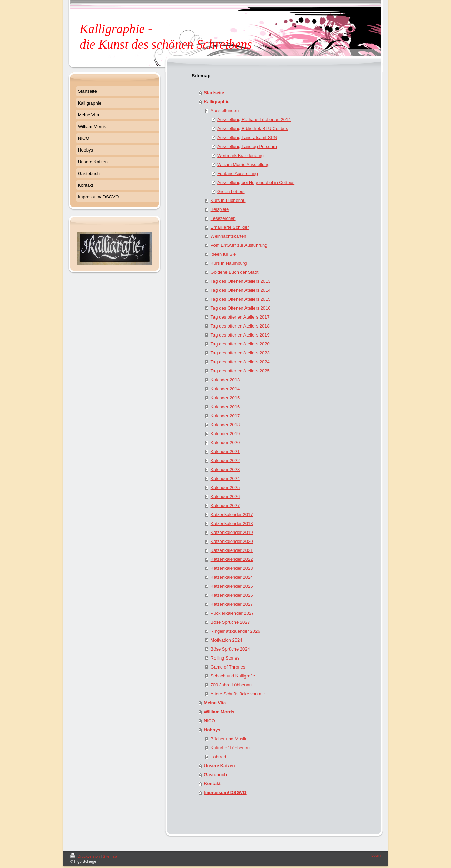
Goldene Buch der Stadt (235, 272)
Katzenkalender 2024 (232, 577)
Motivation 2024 (227, 640)
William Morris (219, 712)
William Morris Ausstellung (243, 164)
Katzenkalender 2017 (232, 514)
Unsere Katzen (219, 766)
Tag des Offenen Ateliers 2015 (241, 299)
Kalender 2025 (225, 487)
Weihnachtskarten (229, 236)
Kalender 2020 (225, 443)
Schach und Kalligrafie (233, 676)
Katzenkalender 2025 (232, 586)
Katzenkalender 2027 (232, 604)
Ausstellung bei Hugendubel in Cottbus (256, 182)
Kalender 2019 (225, 434)
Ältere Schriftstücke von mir (238, 694)
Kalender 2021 (225, 452)
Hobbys (212, 730)
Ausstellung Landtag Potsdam (247, 147)
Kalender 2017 (225, 416)
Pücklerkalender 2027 (232, 613)
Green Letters (231, 191)
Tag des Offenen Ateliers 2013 (241, 281)
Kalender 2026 (225, 496)
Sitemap (110, 856)
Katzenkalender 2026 (232, 595)
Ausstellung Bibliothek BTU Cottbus (253, 129)
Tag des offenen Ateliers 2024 (240, 362)
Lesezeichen (223, 218)
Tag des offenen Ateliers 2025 (240, 371)
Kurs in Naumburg (229, 263)
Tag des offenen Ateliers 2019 (240, 335)
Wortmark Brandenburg (240, 155)
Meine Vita (215, 703)
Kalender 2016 (225, 407)
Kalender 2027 (225, 505)
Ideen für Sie (223, 254)
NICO (209, 721)
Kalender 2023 (225, 470)
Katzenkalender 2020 (232, 541)
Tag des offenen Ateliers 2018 (240, 326)
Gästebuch (215, 775)
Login (376, 855)
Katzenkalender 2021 (232, 550)
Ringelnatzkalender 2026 (235, 631)
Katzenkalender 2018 (232, 523)
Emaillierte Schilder (230, 227)
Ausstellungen (225, 111)
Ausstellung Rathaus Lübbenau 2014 (254, 120)
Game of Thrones (228, 667)
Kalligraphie (217, 102)
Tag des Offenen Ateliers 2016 (241, 308)
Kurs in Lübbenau (228, 200)
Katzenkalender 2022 (232, 559)
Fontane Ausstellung (238, 173)
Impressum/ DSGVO (225, 793)
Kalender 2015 (225, 398)
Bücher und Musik (229, 739)
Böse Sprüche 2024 (230, 649)
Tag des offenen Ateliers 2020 (240, 344)
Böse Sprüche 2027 (230, 622)
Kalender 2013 (225, 380)
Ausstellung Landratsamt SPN (247, 138)
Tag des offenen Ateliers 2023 (240, 353)
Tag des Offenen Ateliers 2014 (241, 290)
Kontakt (212, 784)
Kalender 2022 (225, 461)
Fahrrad (219, 757)
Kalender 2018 (225, 425)
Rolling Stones (225, 658)
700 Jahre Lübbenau (231, 685)
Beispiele (220, 209)
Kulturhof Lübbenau (230, 748)
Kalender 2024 (225, 479)
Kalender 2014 (225, 389)
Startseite (214, 93)
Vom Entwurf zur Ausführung (239, 245)
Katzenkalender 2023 (232, 568)
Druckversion (86, 856)
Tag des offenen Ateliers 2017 (240, 317)
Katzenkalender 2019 (232, 532)
